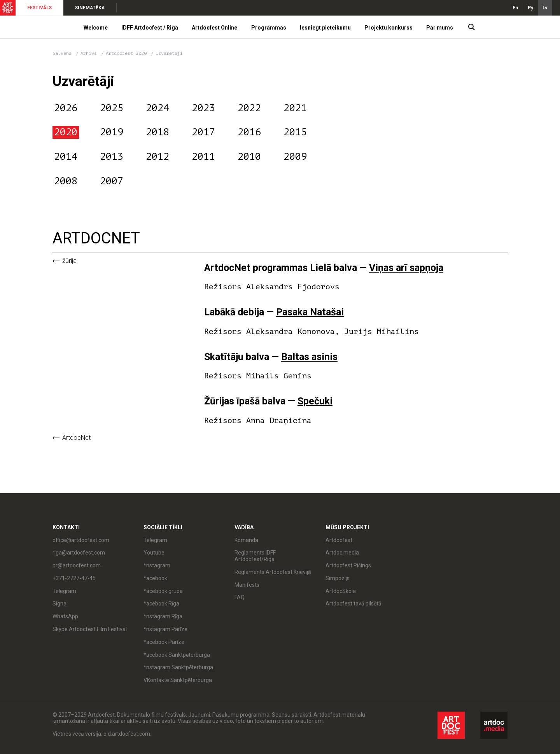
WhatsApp (65, 616)
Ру (530, 8)
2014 (66, 157)
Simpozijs (338, 578)
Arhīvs (89, 53)
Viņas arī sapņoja (406, 268)
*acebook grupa (163, 591)
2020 (66, 132)
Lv (545, 8)
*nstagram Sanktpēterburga (178, 667)
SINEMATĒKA (90, 8)
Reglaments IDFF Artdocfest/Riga (255, 556)
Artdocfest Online (214, 28)
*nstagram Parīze (165, 629)
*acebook (155, 578)
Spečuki (315, 401)
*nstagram (157, 565)
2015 (295, 132)
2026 (66, 108)
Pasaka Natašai (310, 312)
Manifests (247, 585)
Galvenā (62, 53)
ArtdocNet (76, 438)
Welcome (96, 28)
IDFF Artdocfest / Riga (150, 28)
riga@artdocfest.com (79, 553)
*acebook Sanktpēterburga (177, 655)
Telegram (64, 591)
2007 (112, 181)
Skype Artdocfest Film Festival (90, 629)
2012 (157, 157)
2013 (112, 157)
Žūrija (69, 261)
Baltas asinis (309, 357)
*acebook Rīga (161, 604)
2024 (157, 108)
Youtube (154, 553)
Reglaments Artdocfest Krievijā (273, 572)
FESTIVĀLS (39, 8)
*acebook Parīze (164, 642)
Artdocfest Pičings (348, 565)
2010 (249, 157)
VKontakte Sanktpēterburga (178, 680)
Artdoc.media (342, 553)
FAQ (240, 597)
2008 (66, 181)
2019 (112, 132)
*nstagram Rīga (163, 616)
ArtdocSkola (341, 591)
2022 (249, 108)
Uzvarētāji (169, 53)
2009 (295, 157)
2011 (203, 157)
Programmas (269, 28)
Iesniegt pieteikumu (325, 28)
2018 (157, 132)
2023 (203, 108)
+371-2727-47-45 (74, 578)
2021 (295, 108)
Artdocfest (339, 540)
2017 (203, 132)
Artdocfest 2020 (128, 53)
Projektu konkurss (388, 28)
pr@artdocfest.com (77, 565)
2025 (112, 108)
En (515, 8)
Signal (60, 604)
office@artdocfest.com (81, 540)
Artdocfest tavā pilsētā (353, 604)
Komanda (246, 540)
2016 (249, 132)
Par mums (440, 28)
